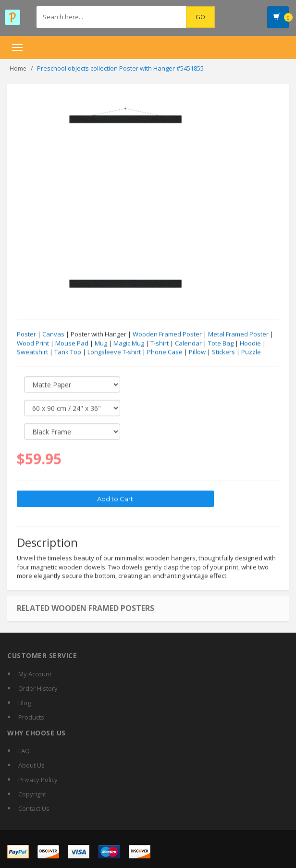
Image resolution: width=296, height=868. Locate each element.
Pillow (197, 352)
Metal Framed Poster (238, 334)
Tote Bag (221, 343)
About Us (31, 765)
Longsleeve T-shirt (114, 352)
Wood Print (33, 343)
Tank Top (68, 352)
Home (18, 68)
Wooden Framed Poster (167, 334)
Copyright (32, 794)
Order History (38, 688)
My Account (35, 674)
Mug (101, 343)
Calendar (188, 343)
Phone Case (165, 352)
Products (31, 717)
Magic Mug (129, 343)
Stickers (223, 352)
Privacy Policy (38, 780)
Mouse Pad (72, 343)
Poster (26, 334)
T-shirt (160, 343)
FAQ (24, 751)
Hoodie (250, 343)
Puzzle (251, 352)
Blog (25, 703)
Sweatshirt (32, 352)
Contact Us (34, 808)
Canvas (53, 334)
